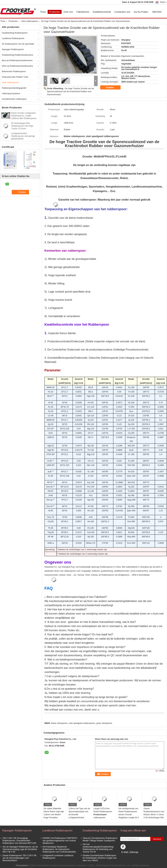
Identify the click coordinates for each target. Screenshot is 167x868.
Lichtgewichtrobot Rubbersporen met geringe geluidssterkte (23, 136)
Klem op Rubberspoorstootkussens (17, 66)
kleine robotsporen (59, 723)
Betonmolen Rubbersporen (14, 71)
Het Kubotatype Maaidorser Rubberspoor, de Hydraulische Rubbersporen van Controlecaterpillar (59, 849)
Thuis (43, 12)
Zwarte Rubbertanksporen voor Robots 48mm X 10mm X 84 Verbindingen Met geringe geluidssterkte (154, 815)
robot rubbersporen (30, 21)
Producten (55, 12)
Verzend (157, 839)
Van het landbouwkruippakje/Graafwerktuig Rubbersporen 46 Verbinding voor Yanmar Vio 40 (98, 848)
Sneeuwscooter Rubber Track (15, 77)
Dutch (163, 2)
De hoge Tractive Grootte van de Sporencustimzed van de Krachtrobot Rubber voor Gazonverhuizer (70, 92)
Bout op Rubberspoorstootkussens (17, 60)
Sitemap (134, 852)
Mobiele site (127, 856)
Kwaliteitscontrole (102, 12)
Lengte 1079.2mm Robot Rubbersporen (103, 810)
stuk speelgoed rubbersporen (82, 723)
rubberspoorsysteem (11, 94)
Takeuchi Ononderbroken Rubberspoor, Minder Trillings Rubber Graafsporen (100, 839)
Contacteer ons (122, 12)
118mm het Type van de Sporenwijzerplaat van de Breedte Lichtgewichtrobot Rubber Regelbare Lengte (79, 816)
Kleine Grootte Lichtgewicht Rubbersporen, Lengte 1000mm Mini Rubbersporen (24, 116)
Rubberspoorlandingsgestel (14, 88)
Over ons (68, 12)
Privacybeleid (22, 865)
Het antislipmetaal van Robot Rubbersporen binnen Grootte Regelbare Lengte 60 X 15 (129, 815)
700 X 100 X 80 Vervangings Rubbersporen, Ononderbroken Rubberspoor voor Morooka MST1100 (19, 841)
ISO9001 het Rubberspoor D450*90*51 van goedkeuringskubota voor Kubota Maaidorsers (60, 841)
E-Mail (125, 852)
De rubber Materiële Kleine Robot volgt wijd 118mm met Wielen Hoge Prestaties (54, 813)
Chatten (112, 88)
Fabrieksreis (83, 12)
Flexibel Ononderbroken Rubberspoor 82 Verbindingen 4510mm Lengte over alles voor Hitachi (100, 858)
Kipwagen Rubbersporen (13, 49)
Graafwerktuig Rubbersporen (15, 33)
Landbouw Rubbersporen (13, 38)
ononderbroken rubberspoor (14, 99)
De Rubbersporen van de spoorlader (18, 44)
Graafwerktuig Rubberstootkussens (17, 55)
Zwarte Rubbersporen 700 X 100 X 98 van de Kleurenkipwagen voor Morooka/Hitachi (19, 858)
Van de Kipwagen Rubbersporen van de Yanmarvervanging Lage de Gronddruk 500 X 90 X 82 (20, 849)
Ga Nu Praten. (141, 12)
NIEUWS (157, 12)
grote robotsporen (104, 723)
